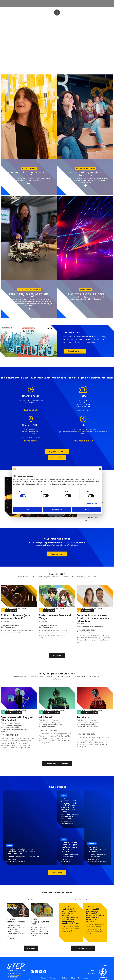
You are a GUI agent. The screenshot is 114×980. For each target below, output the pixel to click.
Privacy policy (69, 978)
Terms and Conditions (50, 978)
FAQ (37, 978)
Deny (28, 509)
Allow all (86, 509)
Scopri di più (75, 351)
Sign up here (57, 554)
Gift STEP (57, 457)
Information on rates (83, 410)
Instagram (36, 972)
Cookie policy (84, 978)
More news (31, 948)
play (57, 12)
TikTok (45, 972)
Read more (57, 873)
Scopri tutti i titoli (57, 764)
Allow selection (57, 509)
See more (57, 655)
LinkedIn (41, 972)
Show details (92, 503)
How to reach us (31, 441)
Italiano (91, 973)
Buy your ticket (57, 452)
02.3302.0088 (82, 432)
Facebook (32, 972)
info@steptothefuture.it (83, 441)
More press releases (83, 948)
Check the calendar (31, 410)
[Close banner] (100, 469)
